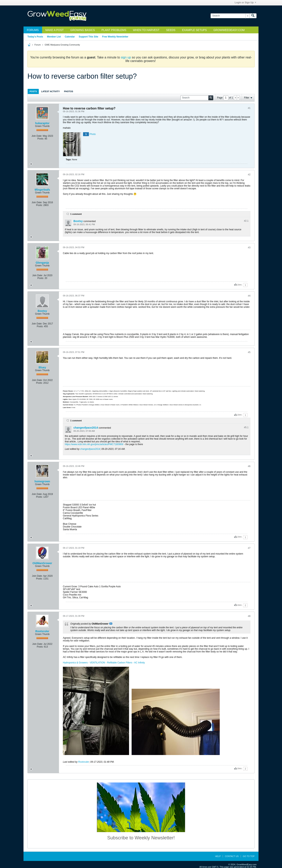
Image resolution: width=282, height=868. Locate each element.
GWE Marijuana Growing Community (62, 45)
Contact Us (232, 856)
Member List (54, 37)
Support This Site (88, 37)
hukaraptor (42, 123)
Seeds (171, 30)
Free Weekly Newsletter (115, 37)
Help (218, 856)
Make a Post (55, 30)
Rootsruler (42, 631)
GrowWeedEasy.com (229, 30)
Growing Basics (83, 30)
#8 (249, 616)
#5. (246, 427)
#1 (249, 108)
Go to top (249, 856)
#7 (249, 548)
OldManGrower (42, 563)
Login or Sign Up (245, 3)
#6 (249, 466)
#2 (249, 175)
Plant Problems (114, 30)
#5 (249, 352)
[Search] (230, 16)
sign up (126, 57)
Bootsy (78, 221)
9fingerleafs (42, 190)
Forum (38, 45)
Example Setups (194, 30)
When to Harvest (146, 30)
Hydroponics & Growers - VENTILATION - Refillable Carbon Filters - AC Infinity (104, 663)
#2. (246, 221)
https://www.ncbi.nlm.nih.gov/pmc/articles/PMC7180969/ (94, 444)
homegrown (42, 481)
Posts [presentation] (33, 91)
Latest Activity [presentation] (50, 91)
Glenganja (42, 263)
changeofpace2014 (86, 428)
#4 (249, 296)
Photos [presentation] (69, 91)
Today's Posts (35, 37)
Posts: (41, 139)
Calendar (70, 37)
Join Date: (37, 136)
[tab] (33, 91)
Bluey (42, 367)
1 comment (76, 214)
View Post (111, 624)
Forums (33, 30)
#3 (249, 248)
